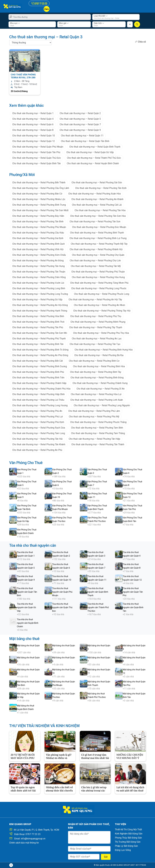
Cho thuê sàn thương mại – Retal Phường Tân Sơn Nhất (40, 210)
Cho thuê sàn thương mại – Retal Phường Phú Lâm (94, 411)
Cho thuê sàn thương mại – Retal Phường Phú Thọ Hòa (101, 333)
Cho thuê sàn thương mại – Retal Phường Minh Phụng (98, 322)
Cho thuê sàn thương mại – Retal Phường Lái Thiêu (38, 400)
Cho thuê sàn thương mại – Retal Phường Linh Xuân (97, 400)
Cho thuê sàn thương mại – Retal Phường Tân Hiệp (94, 439)
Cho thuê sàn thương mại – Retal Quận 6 (33, 124)
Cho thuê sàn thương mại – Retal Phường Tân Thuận (39, 272)
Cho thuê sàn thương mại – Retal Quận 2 (80, 113)
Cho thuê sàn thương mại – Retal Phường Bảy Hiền (38, 216)
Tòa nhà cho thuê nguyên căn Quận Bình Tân (133, 607)
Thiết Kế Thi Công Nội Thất (128, 830)
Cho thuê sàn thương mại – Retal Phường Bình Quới (38, 244)
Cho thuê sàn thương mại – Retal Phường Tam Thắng (98, 433)
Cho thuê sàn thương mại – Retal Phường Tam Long (39, 433)
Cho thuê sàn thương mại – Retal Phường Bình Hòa (99, 366)
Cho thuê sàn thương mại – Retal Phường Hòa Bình (38, 316)
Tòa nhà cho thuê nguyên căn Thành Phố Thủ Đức (98, 607)
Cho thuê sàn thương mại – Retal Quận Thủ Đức (37, 158)
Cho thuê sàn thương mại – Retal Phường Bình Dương (40, 366)
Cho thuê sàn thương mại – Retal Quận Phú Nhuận (38, 147)
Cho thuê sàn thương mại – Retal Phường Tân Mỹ (96, 266)
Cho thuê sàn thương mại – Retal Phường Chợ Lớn (95, 261)
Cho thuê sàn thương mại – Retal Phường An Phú (37, 450)
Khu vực (15, 23)
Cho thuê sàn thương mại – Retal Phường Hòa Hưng (98, 277)
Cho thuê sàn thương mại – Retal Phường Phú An (37, 411)
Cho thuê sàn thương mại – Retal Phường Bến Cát (38, 361)
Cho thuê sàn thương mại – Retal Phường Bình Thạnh (97, 233)
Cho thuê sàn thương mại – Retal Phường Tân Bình (38, 222)
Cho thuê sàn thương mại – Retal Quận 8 (33, 130)
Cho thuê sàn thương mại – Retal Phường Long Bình (39, 288)
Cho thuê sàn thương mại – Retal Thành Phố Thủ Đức (94, 158)
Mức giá (64, 23)
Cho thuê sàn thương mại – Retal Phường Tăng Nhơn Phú (99, 283)
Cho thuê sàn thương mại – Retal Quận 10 (34, 136)
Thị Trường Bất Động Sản (128, 842)
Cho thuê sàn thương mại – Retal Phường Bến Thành (39, 183)
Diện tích (99, 23)
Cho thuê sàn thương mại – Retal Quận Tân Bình (85, 141)
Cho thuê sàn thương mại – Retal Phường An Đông (38, 261)
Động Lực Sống (123, 850)
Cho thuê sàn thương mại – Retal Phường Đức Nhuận (99, 227)
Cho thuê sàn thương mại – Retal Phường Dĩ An (101, 389)
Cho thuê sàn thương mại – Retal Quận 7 (80, 124)
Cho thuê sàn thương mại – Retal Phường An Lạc (97, 339)
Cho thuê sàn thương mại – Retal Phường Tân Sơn (95, 222)
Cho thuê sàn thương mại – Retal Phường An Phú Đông (40, 355)
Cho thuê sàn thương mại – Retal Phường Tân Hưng (38, 266)
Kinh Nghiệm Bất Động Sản (129, 834)
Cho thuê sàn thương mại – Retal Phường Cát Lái (97, 205)
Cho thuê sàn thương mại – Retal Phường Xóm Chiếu (39, 255)
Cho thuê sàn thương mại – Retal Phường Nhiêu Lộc (39, 199)
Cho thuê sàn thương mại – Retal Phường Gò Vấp (37, 300)
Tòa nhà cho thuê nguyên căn (33, 545)
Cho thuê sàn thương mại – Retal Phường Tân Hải (37, 439)
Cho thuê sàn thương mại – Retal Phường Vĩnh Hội (38, 249)
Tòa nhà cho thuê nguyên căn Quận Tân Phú (133, 592)
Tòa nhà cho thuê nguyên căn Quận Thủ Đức (62, 607)
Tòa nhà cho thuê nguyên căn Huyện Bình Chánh (28, 623)
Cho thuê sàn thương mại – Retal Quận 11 (82, 136)
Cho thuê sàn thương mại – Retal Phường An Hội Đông (40, 305)
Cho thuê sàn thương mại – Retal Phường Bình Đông (97, 378)
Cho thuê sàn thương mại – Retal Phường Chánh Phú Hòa (41, 389)
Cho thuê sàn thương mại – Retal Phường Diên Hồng (39, 277)
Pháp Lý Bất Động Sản (126, 846)
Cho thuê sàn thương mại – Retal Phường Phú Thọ (96, 316)
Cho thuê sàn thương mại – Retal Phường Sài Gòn (97, 183)
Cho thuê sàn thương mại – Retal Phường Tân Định (101, 188)
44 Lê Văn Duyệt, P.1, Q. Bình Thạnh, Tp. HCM (36, 830)
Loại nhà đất (101, 16)
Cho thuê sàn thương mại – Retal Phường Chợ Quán (98, 255)
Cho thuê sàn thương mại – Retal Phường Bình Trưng (39, 205)
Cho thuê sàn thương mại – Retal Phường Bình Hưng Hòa (104, 350)
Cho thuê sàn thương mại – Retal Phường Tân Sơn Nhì (40, 333)
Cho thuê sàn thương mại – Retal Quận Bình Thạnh (95, 147)
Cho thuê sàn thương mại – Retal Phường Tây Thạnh (96, 327)
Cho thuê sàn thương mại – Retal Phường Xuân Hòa (94, 194)
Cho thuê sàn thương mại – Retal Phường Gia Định (38, 238)
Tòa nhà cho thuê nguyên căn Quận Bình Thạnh (98, 592)
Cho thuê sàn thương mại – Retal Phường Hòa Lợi (96, 394)
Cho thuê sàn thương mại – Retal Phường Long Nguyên (102, 405)
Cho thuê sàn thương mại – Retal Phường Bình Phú (38, 372)
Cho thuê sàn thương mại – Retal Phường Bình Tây (96, 372)
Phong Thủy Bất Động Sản (128, 838)
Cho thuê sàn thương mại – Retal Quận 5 (80, 119)
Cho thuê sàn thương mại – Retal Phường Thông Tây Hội (102, 311)
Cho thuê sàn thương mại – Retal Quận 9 (80, 130)
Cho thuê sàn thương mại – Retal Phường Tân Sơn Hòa (98, 216)
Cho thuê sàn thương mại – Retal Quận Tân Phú (36, 152)
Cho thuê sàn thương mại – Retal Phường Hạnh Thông (40, 311)
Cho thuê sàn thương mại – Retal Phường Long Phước (99, 288)
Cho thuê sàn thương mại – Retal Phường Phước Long (102, 294)
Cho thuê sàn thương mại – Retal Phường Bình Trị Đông (40, 350)
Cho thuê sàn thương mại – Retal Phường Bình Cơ (94, 361)
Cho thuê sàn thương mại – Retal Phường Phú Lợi (38, 417)
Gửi (106, 857)
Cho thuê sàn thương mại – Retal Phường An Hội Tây (95, 300)
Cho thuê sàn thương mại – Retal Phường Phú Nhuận (39, 227)
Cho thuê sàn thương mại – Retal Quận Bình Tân (37, 163)
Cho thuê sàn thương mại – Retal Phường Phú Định (38, 422)
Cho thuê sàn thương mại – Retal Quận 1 (33, 113)
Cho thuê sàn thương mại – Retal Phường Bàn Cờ (37, 194)
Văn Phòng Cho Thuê (26, 463)
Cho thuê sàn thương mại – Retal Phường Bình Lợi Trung (98, 238)
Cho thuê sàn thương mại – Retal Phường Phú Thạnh (39, 339)
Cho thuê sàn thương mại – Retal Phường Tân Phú (38, 327)
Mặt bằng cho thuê (24, 639)
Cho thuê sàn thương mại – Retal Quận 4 (33, 119)
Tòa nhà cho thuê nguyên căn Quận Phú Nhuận (62, 592)
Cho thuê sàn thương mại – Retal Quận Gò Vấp (90, 152)
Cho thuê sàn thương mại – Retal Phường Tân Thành (98, 444)
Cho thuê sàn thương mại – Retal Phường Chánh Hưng (100, 383)
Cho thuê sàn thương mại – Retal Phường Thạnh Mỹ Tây (99, 244)
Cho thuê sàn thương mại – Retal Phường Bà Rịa (99, 355)
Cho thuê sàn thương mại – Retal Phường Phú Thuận (98, 272)
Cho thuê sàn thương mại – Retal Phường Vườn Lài (38, 283)
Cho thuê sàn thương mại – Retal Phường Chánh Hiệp (39, 383)
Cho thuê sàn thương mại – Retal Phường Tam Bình (97, 428)
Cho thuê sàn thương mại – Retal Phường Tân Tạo (95, 344)
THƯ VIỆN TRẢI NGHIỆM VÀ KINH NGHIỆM (44, 726)
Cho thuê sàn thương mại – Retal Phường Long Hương (40, 405)
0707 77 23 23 (33, 834)
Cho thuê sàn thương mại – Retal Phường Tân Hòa (100, 210)
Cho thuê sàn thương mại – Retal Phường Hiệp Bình (38, 394)
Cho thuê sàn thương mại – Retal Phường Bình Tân (38, 344)
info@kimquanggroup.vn (33, 839)
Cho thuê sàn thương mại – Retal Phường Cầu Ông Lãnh (41, 188)
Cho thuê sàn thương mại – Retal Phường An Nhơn (99, 305)
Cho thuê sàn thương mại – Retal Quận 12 (34, 141)
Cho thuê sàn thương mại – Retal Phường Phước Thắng (98, 422)
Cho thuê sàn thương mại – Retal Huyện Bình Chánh (93, 163)
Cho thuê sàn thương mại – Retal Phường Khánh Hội (96, 249)
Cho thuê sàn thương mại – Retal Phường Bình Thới (38, 322)
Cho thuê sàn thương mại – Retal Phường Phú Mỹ (94, 417)
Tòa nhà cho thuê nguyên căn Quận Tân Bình (27, 592)
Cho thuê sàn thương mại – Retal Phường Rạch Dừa (39, 428)
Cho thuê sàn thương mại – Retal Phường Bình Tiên (38, 378)
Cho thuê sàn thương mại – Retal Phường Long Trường (40, 294)
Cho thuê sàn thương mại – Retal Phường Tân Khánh (39, 444)
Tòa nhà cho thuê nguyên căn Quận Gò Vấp (26, 607)
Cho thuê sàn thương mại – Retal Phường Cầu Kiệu (38, 233)
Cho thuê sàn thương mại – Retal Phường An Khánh (97, 199)
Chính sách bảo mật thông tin (24, 843)
